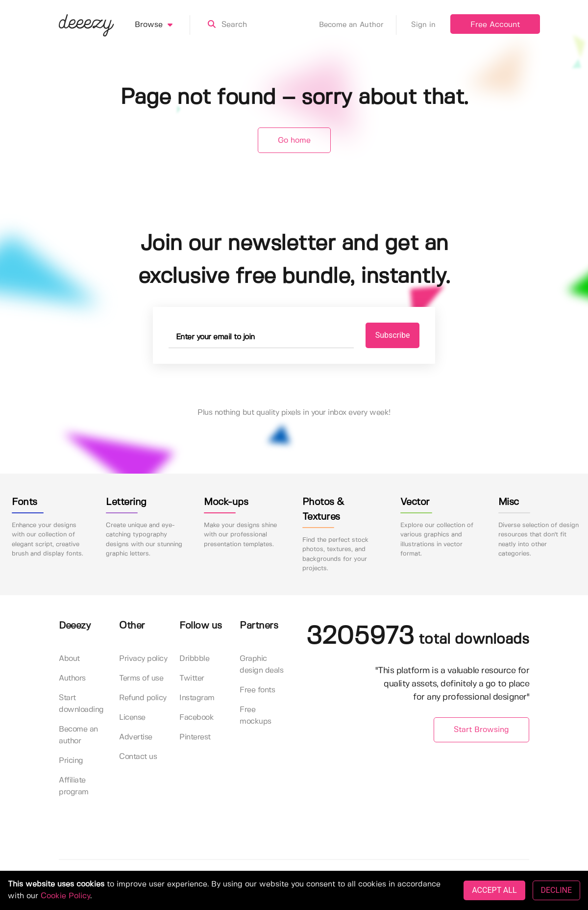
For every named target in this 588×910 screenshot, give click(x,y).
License (132, 718)
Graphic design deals (261, 665)
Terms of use (141, 678)
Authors (72, 678)
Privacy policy (143, 659)
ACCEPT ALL (494, 890)
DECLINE (556, 890)
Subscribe (393, 335)
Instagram (197, 698)
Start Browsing (481, 730)
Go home (294, 140)
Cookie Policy (65, 896)
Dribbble (194, 659)
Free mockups (256, 716)
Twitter (192, 678)
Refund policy (143, 698)
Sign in (423, 25)
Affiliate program (74, 786)
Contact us (138, 757)
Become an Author (358, 25)
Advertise (136, 737)
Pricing (71, 761)
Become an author (78, 735)
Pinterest (195, 737)
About (69, 659)
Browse (162, 25)
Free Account (495, 25)
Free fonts (257, 690)
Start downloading (81, 704)
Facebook (196, 718)
